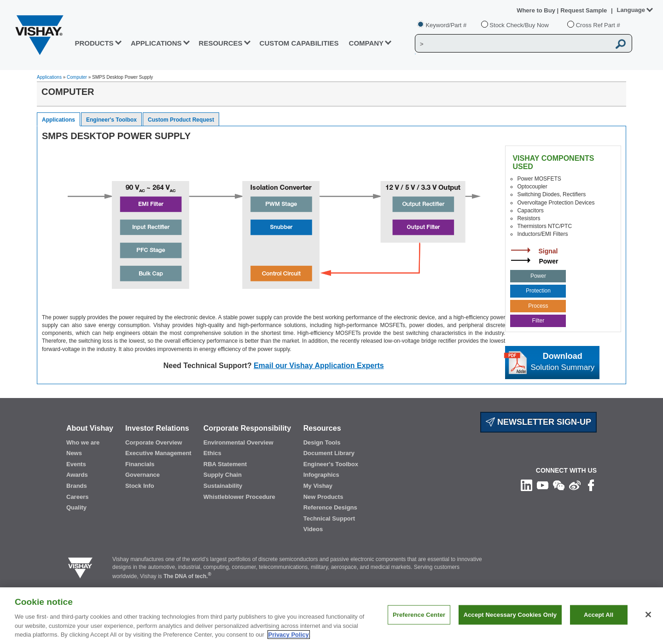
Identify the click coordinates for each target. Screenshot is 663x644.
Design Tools (322, 442)
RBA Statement (225, 464)
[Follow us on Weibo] (575, 485)
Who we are (83, 442)
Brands (77, 486)
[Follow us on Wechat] (559, 485)
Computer (77, 77)
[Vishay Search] (513, 44)
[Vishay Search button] (621, 44)
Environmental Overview (238, 442)
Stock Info (140, 486)
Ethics (212, 453)
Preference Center (419, 615)
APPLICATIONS (156, 43)
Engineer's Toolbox (111, 120)
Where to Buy (537, 10)
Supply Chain (223, 475)
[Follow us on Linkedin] (526, 485)
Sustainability (223, 486)
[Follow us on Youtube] (543, 485)
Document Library (329, 453)
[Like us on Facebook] (591, 485)
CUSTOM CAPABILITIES (299, 43)
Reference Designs (330, 507)
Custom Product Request (181, 120)
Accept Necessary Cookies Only (510, 615)
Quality (76, 507)
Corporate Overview (154, 442)
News (74, 453)
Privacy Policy (289, 635)
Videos (313, 529)
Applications (49, 77)
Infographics (321, 475)
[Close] (648, 615)
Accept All (599, 615)
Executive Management (158, 453)
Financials (140, 464)
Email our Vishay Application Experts (319, 366)
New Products (323, 497)
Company (366, 43)
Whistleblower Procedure (239, 497)
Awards (77, 475)
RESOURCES (221, 43)
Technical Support (329, 518)
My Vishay (318, 486)
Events (76, 464)
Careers (77, 497)
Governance (142, 475)
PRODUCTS (94, 43)
